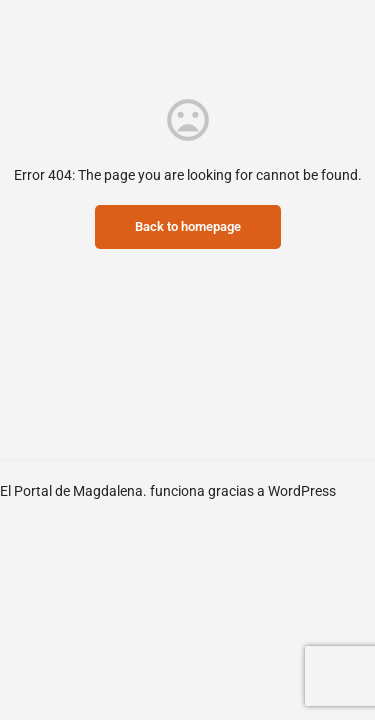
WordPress (302, 491)
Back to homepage (188, 226)
